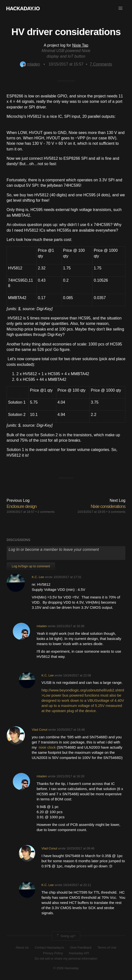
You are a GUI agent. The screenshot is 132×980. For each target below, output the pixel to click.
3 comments (117, 512)
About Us (22, 947)
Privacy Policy (53, 953)
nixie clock (47, 747)
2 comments (46, 512)
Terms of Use (107, 947)
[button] (120, 8)
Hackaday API (79, 953)
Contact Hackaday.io (50, 947)
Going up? (66, 936)
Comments (101, 64)
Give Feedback (81, 947)
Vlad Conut (39, 730)
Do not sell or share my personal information (66, 959)
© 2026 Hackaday (66, 968)
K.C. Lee (38, 577)
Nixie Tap (80, 45)
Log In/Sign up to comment (31, 566)
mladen (30, 64)
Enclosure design (22, 506)
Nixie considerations (108, 506)
